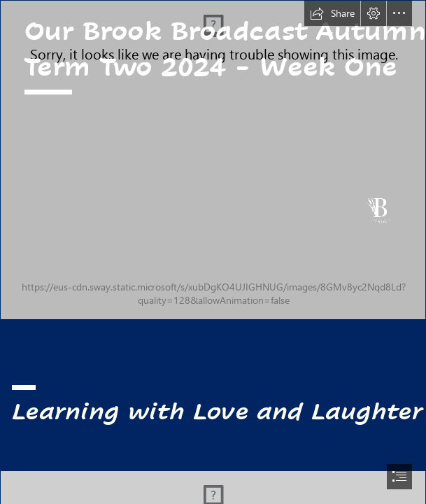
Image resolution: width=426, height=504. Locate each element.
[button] (332, 13)
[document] (213, 252)
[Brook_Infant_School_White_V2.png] (213, 160)
